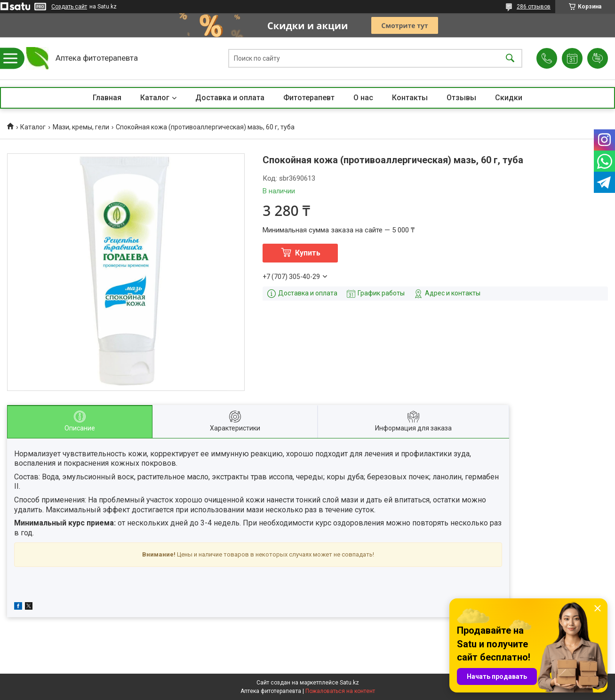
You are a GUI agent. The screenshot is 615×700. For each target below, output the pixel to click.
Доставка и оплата (230, 98)
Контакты (410, 98)
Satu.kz (349, 683)
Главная (107, 98)
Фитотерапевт (309, 98)
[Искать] (510, 59)
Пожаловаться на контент (340, 691)
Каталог (155, 98)
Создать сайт (69, 7)
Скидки (509, 98)
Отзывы (461, 98)
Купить (308, 253)
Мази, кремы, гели (81, 127)
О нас (363, 98)
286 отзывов (534, 7)
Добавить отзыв (598, 58)
